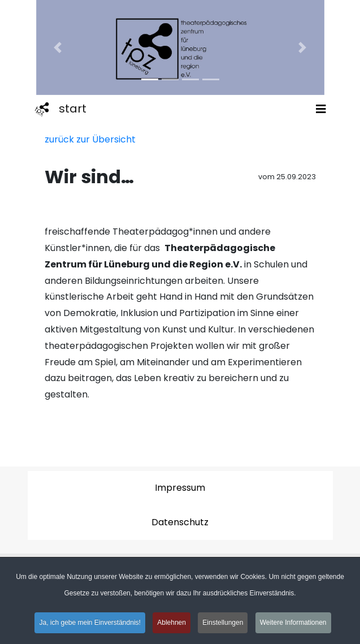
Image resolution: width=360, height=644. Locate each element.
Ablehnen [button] (172, 624)
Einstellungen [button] (223, 624)
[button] (58, 47)
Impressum (180, 488)
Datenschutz (180, 522)
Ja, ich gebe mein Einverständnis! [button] (90, 624)
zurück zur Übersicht (90, 139)
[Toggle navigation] (321, 109)
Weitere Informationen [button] (293, 624)
